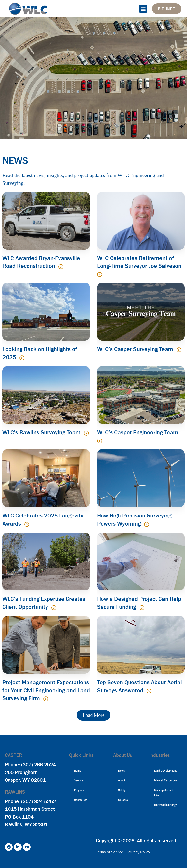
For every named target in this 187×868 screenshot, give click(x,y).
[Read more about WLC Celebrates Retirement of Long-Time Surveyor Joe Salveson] (100, 274)
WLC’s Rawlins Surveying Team (42, 432)
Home (78, 771)
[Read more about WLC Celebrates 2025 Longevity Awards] (27, 524)
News (122, 771)
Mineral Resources (166, 780)
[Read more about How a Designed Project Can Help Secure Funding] (142, 608)
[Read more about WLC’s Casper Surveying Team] (179, 350)
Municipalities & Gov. (164, 793)
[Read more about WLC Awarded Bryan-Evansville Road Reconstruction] (61, 267)
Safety (122, 790)
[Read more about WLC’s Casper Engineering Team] (100, 441)
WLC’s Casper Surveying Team (136, 349)
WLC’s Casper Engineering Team (138, 432)
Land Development (165, 771)
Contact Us (81, 800)
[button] (143, 9)
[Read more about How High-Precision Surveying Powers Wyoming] (147, 524)
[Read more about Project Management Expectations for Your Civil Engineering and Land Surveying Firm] (46, 699)
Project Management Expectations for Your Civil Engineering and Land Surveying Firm (46, 690)
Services (79, 780)
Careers (123, 800)
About (122, 780)
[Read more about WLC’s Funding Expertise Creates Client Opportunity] (54, 608)
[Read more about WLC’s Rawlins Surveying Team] (86, 433)
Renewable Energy (165, 805)
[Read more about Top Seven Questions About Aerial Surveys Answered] (149, 691)
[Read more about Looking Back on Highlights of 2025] (22, 358)
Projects (79, 790)
